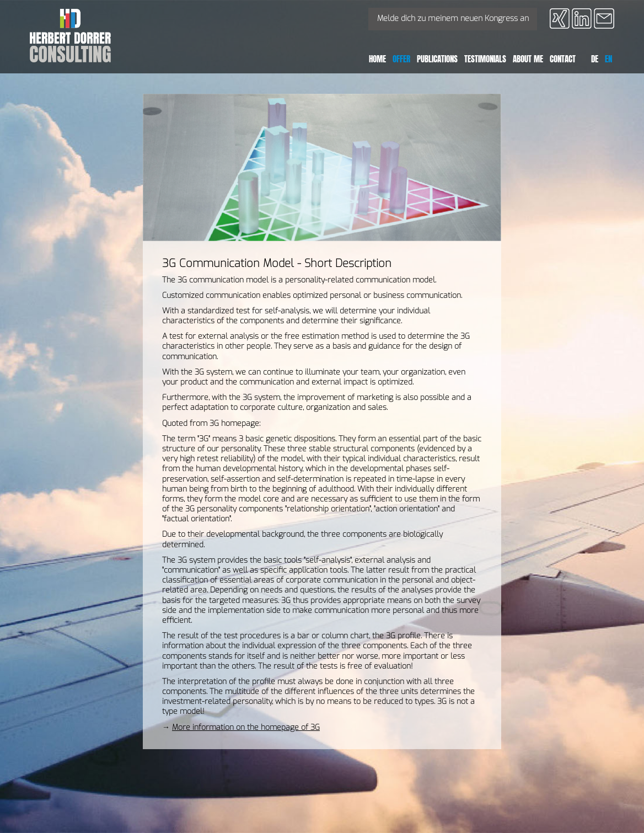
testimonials (485, 59)
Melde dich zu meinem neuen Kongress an (453, 18)
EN (608, 59)
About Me (528, 59)
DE (595, 59)
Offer (401, 59)
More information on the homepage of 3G (246, 727)
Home (377, 59)
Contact (563, 59)
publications (437, 59)
